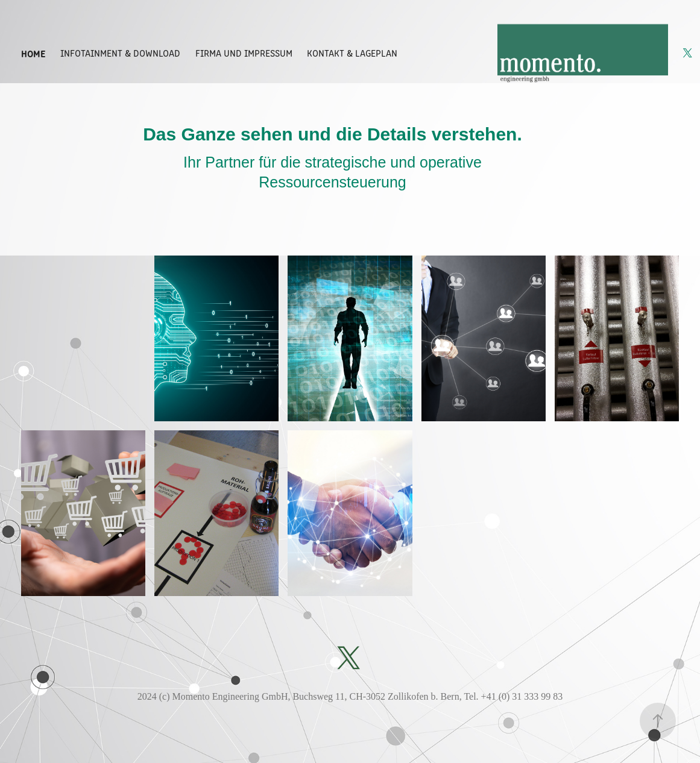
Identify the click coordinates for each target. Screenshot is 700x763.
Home (33, 53)
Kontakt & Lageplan (352, 53)
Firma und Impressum (244, 53)
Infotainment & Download (120, 53)
